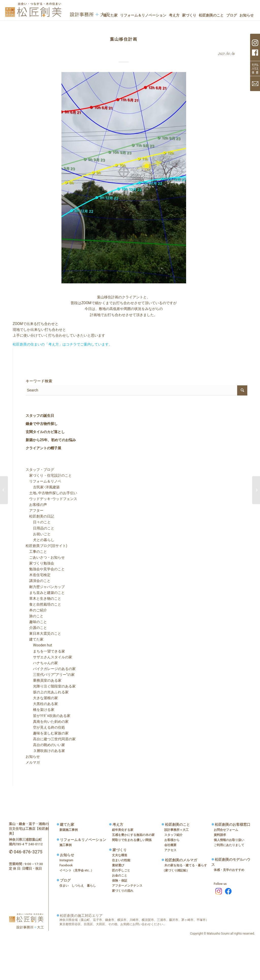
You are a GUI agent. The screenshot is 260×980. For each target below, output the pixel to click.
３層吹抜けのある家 (45, 751)
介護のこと (36, 628)
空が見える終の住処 (45, 727)
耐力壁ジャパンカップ (45, 587)
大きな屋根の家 (42, 698)
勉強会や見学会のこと (45, 569)
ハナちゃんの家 (42, 663)
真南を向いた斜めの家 (47, 721)
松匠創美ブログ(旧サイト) (46, 546)
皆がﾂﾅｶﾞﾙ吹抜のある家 (48, 716)
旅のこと (35, 616)
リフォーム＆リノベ (43, 481)
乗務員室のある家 (44, 680)
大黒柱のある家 (42, 704)
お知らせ (33, 757)
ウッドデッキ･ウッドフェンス (51, 499)
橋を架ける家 (40, 710)
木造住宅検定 (38, 575)
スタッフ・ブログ (40, 470)
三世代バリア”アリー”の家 (50, 675)
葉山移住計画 (124, 39)
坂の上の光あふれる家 (47, 692)
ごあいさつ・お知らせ (45, 557)
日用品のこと (40, 528)
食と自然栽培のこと (43, 604)
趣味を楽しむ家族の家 (47, 733)
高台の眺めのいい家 (45, 745)
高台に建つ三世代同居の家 (51, 739)
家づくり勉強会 (40, 563)
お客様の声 (36, 505)
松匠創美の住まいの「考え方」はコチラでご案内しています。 (62, 344)
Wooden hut (39, 645)
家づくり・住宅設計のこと (49, 475)
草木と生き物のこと (43, 598)
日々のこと (38, 522)
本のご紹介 (36, 610)
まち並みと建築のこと (45, 593)
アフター (35, 510)
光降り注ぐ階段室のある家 (51, 686)
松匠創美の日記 (40, 516)
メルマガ (33, 762)
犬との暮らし (40, 540)
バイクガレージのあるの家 (51, 669)
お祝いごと (38, 534)
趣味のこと (36, 622)
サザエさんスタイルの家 (49, 657)
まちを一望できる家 (45, 651)
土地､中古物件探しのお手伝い (51, 493)
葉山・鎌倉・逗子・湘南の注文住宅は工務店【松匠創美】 (29, 829)
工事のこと (36, 552)
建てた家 (35, 639)
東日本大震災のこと (43, 633)
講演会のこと (38, 581)
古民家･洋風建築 (43, 487)
